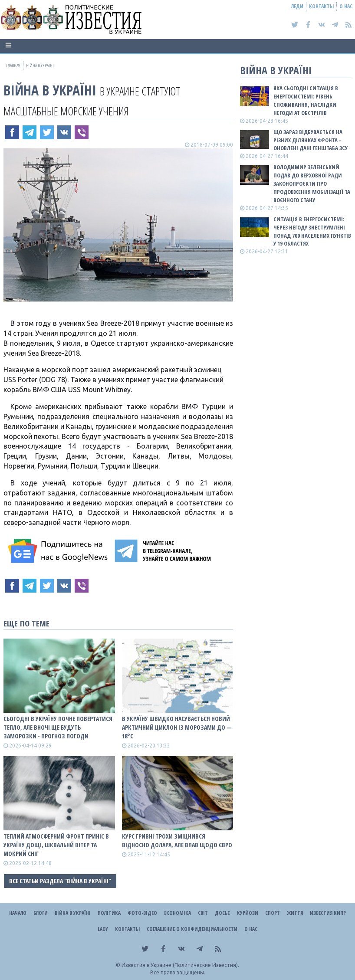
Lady (103, 929)
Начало (18, 913)
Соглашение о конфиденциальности (192, 929)
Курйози (248, 913)
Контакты (321, 6)
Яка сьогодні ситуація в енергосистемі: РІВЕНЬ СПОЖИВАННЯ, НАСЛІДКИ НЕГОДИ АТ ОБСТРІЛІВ (306, 100)
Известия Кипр (328, 913)
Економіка (177, 913)
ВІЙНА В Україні (50, 90)
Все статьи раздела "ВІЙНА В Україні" (60, 881)
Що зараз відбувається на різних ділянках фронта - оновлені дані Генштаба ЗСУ (311, 140)
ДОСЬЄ (222, 913)
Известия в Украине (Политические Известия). (180, 965)
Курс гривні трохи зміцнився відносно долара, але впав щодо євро (177, 841)
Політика (109, 913)
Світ (203, 913)
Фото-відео (142, 913)
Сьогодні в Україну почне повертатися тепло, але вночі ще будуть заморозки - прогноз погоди (58, 727)
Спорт (273, 913)
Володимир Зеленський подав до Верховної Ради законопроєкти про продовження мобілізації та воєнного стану (312, 183)
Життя (295, 913)
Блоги (41, 913)
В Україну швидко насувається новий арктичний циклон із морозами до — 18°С (177, 727)
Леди (297, 6)
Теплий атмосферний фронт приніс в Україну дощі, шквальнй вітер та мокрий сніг (56, 845)
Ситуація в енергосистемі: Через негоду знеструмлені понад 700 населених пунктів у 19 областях (312, 231)
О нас (346, 6)
